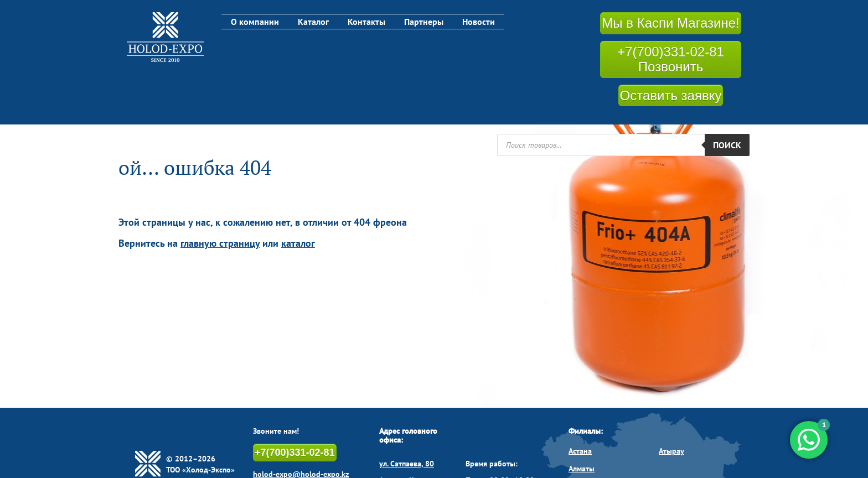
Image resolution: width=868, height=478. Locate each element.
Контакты (366, 22)
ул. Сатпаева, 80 (407, 464)
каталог (298, 243)
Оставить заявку (671, 95)
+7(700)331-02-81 (295, 453)
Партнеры (424, 22)
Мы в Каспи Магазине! (670, 23)
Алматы (582, 469)
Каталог (313, 22)
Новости (479, 22)
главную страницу (220, 243)
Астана (580, 451)
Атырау (671, 451)
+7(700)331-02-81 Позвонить (671, 59)
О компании (255, 22)
